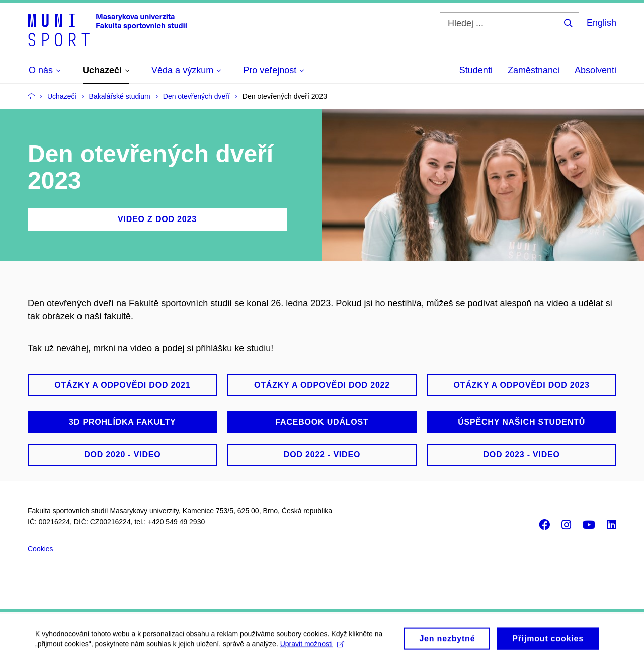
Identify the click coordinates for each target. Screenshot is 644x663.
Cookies (41, 549)
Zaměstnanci (534, 70)
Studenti (476, 70)
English (601, 23)
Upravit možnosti (312, 647)
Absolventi (595, 70)
